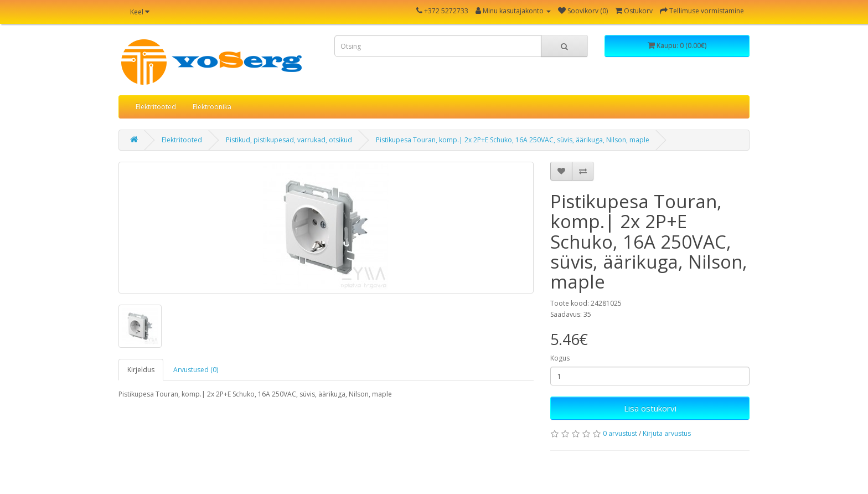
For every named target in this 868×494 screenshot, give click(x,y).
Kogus (560, 358)
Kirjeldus (141, 370)
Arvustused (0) (196, 370)
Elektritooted (156, 107)
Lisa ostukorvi (650, 408)
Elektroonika (212, 107)
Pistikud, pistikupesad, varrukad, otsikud (289, 140)
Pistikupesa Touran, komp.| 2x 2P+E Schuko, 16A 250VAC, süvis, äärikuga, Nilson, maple (513, 140)
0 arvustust (620, 433)
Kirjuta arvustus (667, 433)
